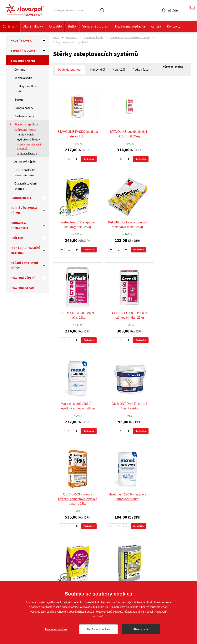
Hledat (102, 10)
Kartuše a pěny (24, 116)
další (146, 450)
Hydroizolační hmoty (29, 139)
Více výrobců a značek (99, 530)
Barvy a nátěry (24, 108)
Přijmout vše (141, 629)
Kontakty (174, 26)
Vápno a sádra (23, 78)
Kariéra (156, 26)
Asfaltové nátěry (25, 162)
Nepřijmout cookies (98, 629)
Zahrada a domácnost (30, 225)
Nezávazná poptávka (130, 26)
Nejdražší (119, 69)
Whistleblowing (110, 580)
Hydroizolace (30, 198)
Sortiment (10, 26)
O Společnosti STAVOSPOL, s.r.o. (69, 574)
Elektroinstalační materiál (30, 250)
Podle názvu (141, 69)
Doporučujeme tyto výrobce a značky (99, 485)
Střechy (30, 238)
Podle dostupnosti (70, 69)
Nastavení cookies (56, 629)
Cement (20, 69)
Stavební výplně (30, 278)
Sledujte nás (184, 563)
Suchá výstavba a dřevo (30, 210)
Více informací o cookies (77, 607)
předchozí (102, 450)
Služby (72, 26)
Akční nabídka (33, 26)
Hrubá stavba (30, 40)
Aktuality (55, 26)
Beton (19, 99)
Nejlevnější (97, 69)
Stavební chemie (23, 60)
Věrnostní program (96, 26)
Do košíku (87, 154)
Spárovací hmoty (27, 153)
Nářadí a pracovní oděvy (30, 265)
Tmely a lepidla (26, 134)
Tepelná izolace (30, 50)
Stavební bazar (22, 288)
